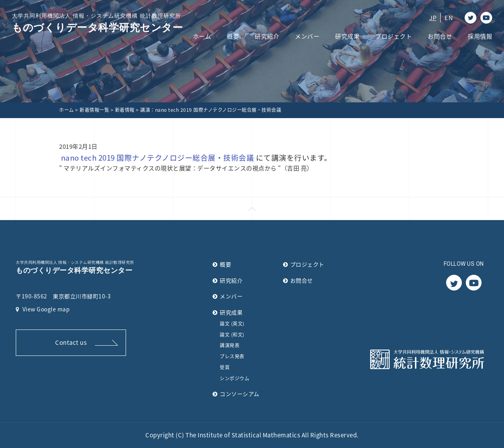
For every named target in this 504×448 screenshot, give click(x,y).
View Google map (43, 309)
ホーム (202, 36)
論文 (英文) (232, 324)
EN (449, 18)
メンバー (307, 36)
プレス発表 (232, 356)
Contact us (71, 342)
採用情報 (480, 36)
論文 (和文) (232, 335)
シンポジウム (234, 378)
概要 (233, 36)
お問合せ (440, 36)
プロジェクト (394, 36)
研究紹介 (267, 36)
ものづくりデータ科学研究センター (97, 23)
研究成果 (347, 36)
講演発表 (230, 345)
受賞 (225, 367)
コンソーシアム (240, 394)
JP (433, 18)
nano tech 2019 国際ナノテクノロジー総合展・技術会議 (158, 157)
